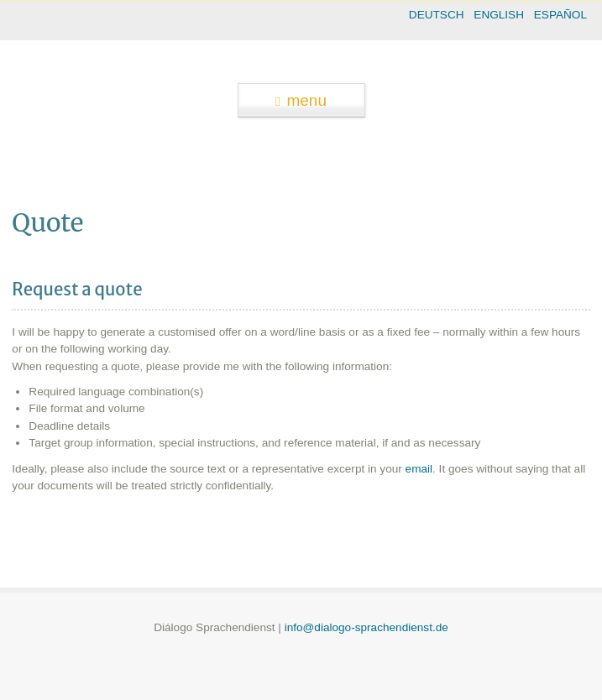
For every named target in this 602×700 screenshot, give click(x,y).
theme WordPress (301, 686)
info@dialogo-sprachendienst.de (366, 627)
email (419, 469)
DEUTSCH (437, 15)
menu (301, 100)
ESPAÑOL (560, 15)
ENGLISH (499, 15)
